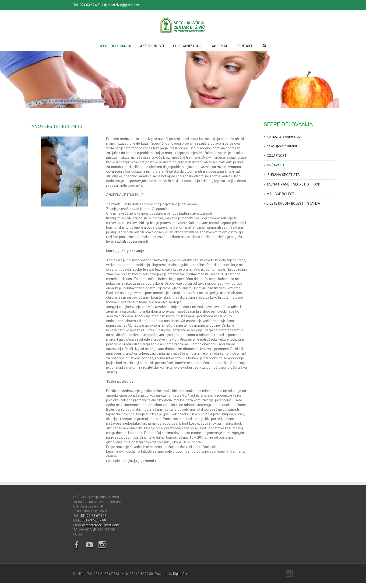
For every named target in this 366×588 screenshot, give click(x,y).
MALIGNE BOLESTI (281, 194)
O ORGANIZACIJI (187, 46)
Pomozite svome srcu (284, 136)
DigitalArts (181, 574)
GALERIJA (219, 46)
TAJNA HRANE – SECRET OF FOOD (293, 184)
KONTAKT (245, 46)
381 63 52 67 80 (94, 520)
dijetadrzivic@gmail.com (122, 5)
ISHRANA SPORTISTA (283, 175)
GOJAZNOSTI (277, 156)
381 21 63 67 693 (93, 516)
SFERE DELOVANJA (115, 46)
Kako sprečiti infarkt (282, 146)
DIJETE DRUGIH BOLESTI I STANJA (293, 203)
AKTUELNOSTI (152, 46)
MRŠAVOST (276, 165)
